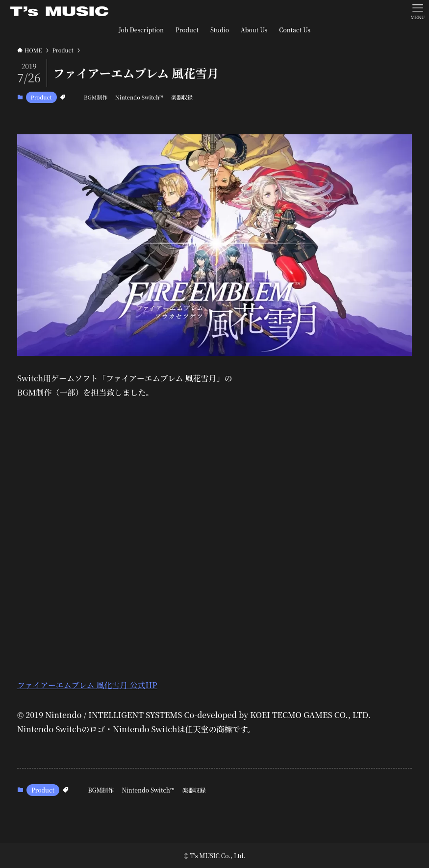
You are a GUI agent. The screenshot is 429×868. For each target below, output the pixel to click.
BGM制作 (96, 97)
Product (41, 97)
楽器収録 (182, 97)
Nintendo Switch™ (139, 97)
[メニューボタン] (418, 11)
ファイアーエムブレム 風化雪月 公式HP (87, 685)
